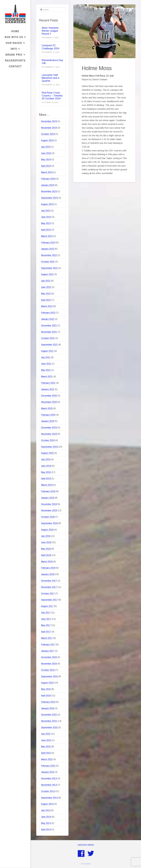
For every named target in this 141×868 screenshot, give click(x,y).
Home (15, 31)
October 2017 (48, 594)
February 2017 (48, 645)
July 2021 (46, 357)
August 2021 (47, 351)
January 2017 (48, 651)
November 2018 (49, 510)
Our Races (15, 42)
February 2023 (48, 243)
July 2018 (46, 536)
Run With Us (15, 37)
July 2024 (46, 147)
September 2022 (49, 268)
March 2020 (47, 408)
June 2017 (46, 619)
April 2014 (46, 829)
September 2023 (49, 198)
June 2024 (46, 153)
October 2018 (48, 517)
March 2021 (47, 377)
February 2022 (48, 313)
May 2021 (46, 370)
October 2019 (48, 440)
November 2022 (49, 255)
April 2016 (46, 696)
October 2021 (48, 338)
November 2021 (49, 332)
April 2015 (46, 753)
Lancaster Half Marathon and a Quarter (50, 78)
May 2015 (46, 747)
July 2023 (46, 211)
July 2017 (46, 613)
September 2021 (49, 345)
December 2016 (49, 657)
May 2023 (46, 223)
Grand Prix (15, 54)
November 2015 (49, 721)
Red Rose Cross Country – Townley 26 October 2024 (52, 96)
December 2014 (49, 778)
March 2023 (47, 236)
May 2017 (46, 625)
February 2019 (48, 491)
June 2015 (46, 740)
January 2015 (48, 772)
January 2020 (48, 421)
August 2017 (47, 606)
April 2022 (46, 300)
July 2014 (46, 810)
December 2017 (49, 581)
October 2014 (48, 791)
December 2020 (49, 396)
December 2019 (49, 428)
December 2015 (49, 715)
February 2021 (48, 383)
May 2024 (46, 160)
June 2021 (46, 364)
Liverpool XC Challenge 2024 (50, 47)
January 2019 (48, 498)
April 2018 (46, 555)
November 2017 (49, 587)
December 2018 (49, 504)
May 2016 (46, 689)
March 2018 (47, 562)
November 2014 (49, 785)
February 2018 (48, 568)
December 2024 (49, 121)
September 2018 (49, 523)
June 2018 (46, 542)
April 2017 (46, 632)
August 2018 (47, 530)
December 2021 (49, 325)
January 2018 (48, 574)
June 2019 (46, 466)
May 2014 (46, 823)
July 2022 (46, 281)
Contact (15, 66)
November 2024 (49, 128)
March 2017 (47, 638)
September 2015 (49, 727)
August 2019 (47, 453)
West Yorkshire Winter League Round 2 (50, 31)
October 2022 (48, 262)
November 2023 (49, 191)
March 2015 (47, 759)
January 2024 (48, 185)
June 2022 (46, 287)
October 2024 (48, 134)
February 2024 (48, 179)
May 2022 (46, 294)
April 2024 (46, 166)
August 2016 (47, 683)
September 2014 (49, 798)
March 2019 (47, 485)
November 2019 (49, 434)
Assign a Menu (86, 845)
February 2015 (48, 766)
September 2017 (49, 600)
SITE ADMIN (86, 864)
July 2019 (46, 459)
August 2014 (47, 804)
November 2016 (49, 664)
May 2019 (46, 472)
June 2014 (46, 817)
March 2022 (47, 306)
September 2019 (49, 447)
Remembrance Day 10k (52, 62)
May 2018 (46, 549)
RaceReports (15, 60)
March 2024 (47, 172)
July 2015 (46, 734)
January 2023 (48, 249)
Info (15, 48)
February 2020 (48, 415)
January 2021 (48, 389)
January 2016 (48, 708)
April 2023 (46, 230)
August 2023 (47, 204)
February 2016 (48, 702)
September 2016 (49, 676)
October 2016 (48, 670)
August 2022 (47, 274)
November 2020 (49, 402)
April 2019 (46, 479)
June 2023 (46, 217)
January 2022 (48, 319)
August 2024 (47, 140)
